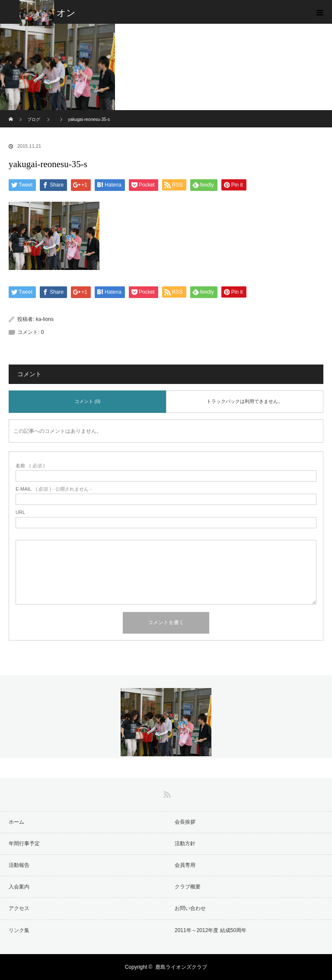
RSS (166, 793)
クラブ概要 (188, 887)
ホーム (16, 822)
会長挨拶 (185, 822)
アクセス (19, 908)
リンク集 (19, 930)
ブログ (34, 119)
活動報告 (19, 865)
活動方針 (185, 844)
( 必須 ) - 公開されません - (54, 489)
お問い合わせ (190, 908)
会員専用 (185, 865)
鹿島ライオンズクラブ (181, 967)
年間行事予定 (24, 844)
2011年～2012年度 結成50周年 (211, 930)
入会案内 (19, 887)
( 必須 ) (30, 466)
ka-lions (45, 319)
